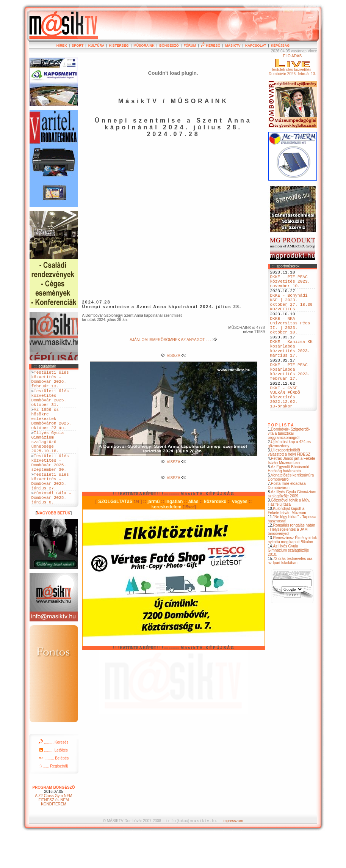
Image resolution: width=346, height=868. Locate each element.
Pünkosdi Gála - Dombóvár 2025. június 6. (52, 529)
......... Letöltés (54, 783)
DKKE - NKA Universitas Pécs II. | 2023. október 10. (290, 339)
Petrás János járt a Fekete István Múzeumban (292, 495)
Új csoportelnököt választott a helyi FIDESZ (289, 486)
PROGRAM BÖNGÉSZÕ (53, 820)
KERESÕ (211, 46)
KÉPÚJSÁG (280, 46)
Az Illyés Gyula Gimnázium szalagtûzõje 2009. (292, 528)
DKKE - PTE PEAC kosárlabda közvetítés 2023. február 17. (290, 397)
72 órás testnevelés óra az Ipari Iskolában (290, 595)
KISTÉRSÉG (119, 46)
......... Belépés (54, 791)
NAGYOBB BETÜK (53, 546)
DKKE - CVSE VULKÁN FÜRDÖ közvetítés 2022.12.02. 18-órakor (285, 428)
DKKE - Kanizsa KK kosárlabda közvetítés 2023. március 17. (291, 368)
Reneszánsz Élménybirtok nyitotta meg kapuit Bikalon (293, 574)
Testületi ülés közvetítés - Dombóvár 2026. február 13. (50, 382)
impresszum (233, 854)
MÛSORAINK (144, 46)
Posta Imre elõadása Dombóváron (287, 520)
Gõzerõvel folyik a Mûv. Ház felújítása (289, 536)
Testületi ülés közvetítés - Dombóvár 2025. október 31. (50, 405)
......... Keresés (53, 775)
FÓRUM (190, 46)
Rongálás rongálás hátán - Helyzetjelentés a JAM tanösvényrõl (292, 564)
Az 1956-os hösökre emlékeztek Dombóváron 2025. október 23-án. (52, 431)
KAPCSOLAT (256, 46)
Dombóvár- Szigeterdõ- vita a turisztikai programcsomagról (289, 468)
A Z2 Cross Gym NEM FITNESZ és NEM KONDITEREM (53, 833)
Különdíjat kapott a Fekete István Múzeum (287, 545)
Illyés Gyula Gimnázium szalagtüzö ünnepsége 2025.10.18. (48, 460)
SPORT (77, 46)
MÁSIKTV (233, 46)
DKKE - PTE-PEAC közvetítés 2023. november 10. (290, 284)
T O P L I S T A (281, 459)
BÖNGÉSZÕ (169, 46)
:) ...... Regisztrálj (54, 799)
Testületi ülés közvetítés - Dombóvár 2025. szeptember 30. (50, 486)
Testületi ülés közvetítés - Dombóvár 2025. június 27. (50, 509)
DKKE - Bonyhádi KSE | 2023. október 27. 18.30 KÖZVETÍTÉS (291, 310)
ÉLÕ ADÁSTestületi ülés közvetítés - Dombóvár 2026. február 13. (292, 65)
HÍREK (62, 46)
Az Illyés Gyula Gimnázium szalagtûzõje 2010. (289, 584)
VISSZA (173, 356)
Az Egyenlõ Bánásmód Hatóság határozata (289, 503)
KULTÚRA (96, 46)
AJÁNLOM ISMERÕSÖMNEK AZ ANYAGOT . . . (173, 340)
